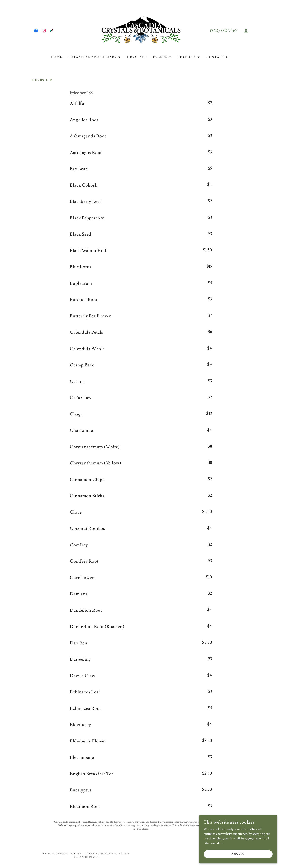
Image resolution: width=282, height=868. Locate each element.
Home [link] (57, 57)
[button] (246, 31)
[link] (36, 31)
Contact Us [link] (219, 57)
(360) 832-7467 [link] (224, 31)
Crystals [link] (137, 57)
